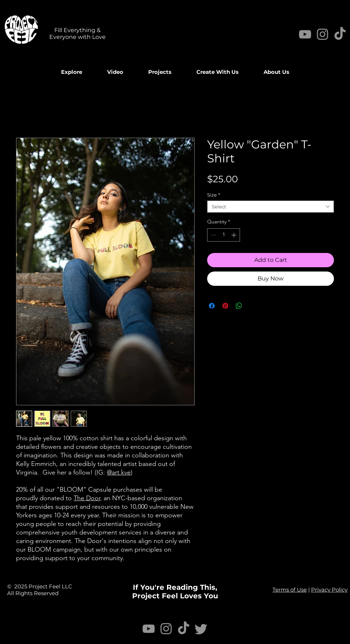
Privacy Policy (329, 590)
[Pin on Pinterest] (225, 306)
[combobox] (271, 207)
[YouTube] (305, 34)
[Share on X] (252, 306)
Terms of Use (290, 590)
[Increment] (234, 235)
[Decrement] (213, 235)
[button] (115, 72)
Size (214, 195)
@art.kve (119, 472)
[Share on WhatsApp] (239, 306)
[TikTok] (184, 629)
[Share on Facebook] (212, 306)
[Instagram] (322, 34)
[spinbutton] (224, 235)
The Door (87, 498)
